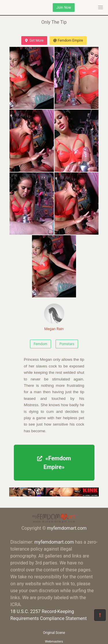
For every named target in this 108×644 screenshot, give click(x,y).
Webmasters (54, 642)
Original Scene (54, 633)
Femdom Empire (68, 41)
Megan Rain (54, 317)
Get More (34, 41)
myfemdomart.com (67, 528)
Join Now (64, 8)
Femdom (41, 344)
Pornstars (67, 344)
